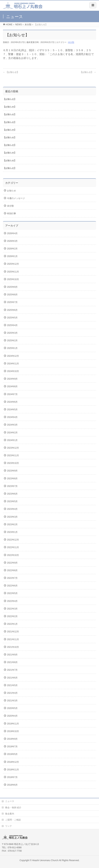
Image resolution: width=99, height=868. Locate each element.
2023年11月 (13, 455)
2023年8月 (12, 479)
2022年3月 (12, 609)
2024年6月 (12, 402)
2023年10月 (13, 463)
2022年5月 (12, 593)
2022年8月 (12, 570)
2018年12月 (13, 762)
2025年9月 (12, 287)
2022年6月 (12, 586)
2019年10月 (13, 731)
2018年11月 (13, 770)
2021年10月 (13, 647)
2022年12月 (13, 540)
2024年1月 (12, 440)
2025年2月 (12, 341)
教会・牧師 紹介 (13, 808)
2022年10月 (13, 555)
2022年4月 (12, 601)
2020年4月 (12, 716)
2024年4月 (12, 417)
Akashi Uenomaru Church (45, 860)
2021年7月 (12, 670)
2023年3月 (12, 517)
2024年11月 (13, 364)
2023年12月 (13, 448)
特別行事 (11, 214)
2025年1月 (12, 348)
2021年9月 (12, 655)
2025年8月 (12, 295)
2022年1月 (12, 624)
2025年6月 (12, 310)
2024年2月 (12, 433)
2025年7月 (12, 302)
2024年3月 (12, 425)
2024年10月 (13, 371)
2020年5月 (12, 708)
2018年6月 (12, 785)
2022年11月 (13, 547)
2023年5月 (12, 501)
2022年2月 (12, 616)
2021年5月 (12, 685)
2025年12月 (13, 264)
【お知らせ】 (11, 72)
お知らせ (11, 191)
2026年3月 (12, 241)
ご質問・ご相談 (13, 820)
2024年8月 (12, 386)
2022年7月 (12, 578)
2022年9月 (12, 563)
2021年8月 (12, 662)
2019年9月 (12, 739)
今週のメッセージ (16, 198)
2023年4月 (12, 509)
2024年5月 (12, 410)
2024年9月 (12, 379)
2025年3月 (12, 333)
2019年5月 (12, 754)
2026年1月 (12, 256)
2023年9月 (12, 471)
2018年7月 (12, 777)
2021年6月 (12, 678)
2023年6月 (12, 494)
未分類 (71, 42)
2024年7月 (12, 394)
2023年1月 (12, 532)
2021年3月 (12, 701)
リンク (9, 826)
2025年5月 (12, 318)
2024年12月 (13, 356)
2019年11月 (13, 724)
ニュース (10, 801)
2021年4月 (12, 693)
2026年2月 (12, 249)
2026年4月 (12, 233)
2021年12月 (13, 632)
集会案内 (10, 814)
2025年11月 (13, 272)
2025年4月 (12, 325)
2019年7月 (12, 747)
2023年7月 (12, 486)
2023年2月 (12, 524)
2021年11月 (13, 639)
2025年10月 (13, 279)
